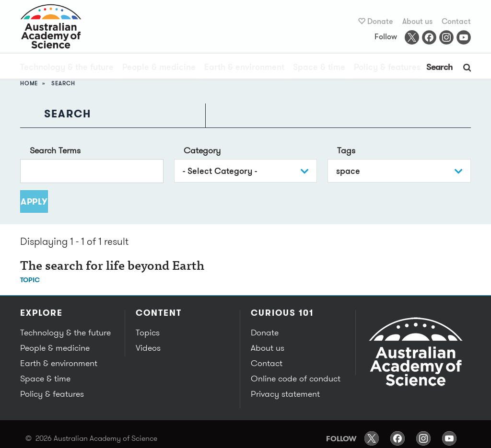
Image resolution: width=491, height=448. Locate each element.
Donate (380, 22)
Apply (34, 201)
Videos (147, 348)
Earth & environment (244, 68)
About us (417, 22)
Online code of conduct (293, 379)
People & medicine (159, 68)
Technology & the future (67, 68)
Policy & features (387, 68)
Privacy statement (284, 394)
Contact (456, 22)
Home (29, 83)
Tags (346, 150)
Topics (147, 333)
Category (202, 150)
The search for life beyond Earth (112, 267)
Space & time (319, 68)
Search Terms (55, 150)
